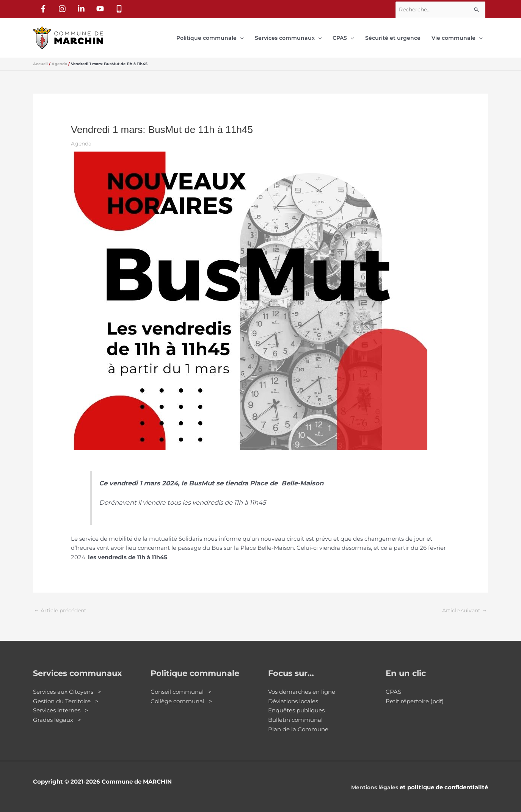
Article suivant (464, 604)
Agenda (82, 137)
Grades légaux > (57, 714)
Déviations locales (293, 695)
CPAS (393, 686)
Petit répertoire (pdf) (415, 695)
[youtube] (102, 8)
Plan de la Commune (298, 724)
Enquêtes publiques (296, 705)
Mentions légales (373, 781)
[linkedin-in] (83, 8)
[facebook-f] (45, 8)
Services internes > (61, 705)
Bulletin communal (295, 714)
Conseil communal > (181, 686)
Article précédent (62, 604)
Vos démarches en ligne (302, 686)
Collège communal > (181, 695)
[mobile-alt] (121, 8)
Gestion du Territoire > (66, 695)
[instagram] (64, 8)
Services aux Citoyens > (67, 686)
